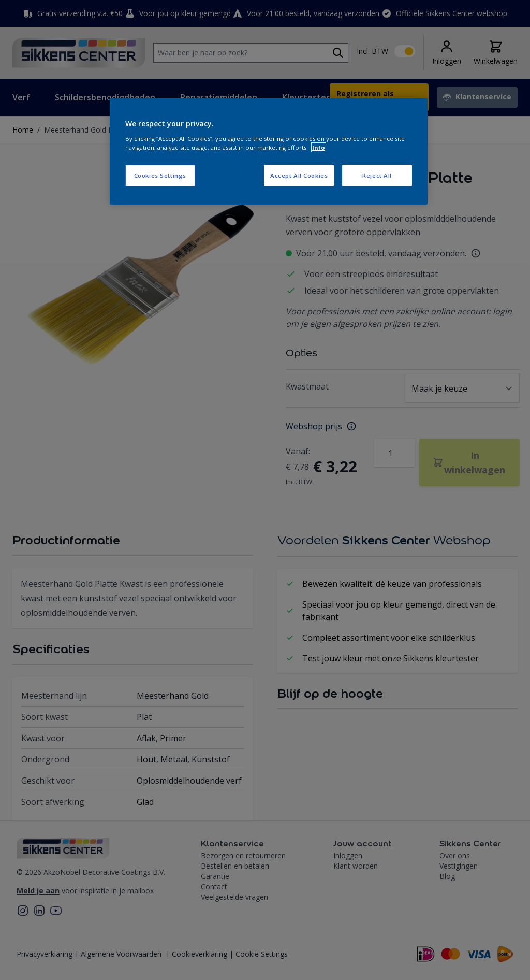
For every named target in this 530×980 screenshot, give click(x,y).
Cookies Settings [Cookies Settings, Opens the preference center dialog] (160, 175)
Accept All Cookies (299, 175)
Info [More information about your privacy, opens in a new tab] (319, 147)
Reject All (377, 175)
